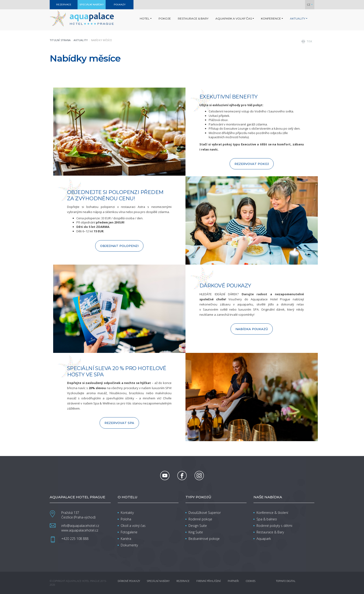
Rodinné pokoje (200, 519)
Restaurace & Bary (270, 532)
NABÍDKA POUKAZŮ (252, 329)
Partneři (233, 581)
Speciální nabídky (158, 581)
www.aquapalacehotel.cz (80, 530)
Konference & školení (272, 513)
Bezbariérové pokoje (204, 539)
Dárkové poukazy (129, 581)
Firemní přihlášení (209, 581)
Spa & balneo (267, 519)
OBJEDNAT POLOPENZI (119, 246)
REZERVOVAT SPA (119, 423)
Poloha (126, 519)
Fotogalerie (129, 532)
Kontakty (127, 513)
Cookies (251, 581)
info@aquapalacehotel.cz (80, 526)
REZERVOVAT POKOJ (252, 164)
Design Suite (198, 526)
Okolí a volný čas (133, 526)
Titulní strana (60, 40)
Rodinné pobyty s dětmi (274, 526)
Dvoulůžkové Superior (205, 513)
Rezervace (183, 581)
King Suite (196, 532)
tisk (309, 41)
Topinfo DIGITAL (286, 581)
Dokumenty (129, 545)
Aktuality (81, 40)
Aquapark (264, 539)
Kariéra (126, 539)
